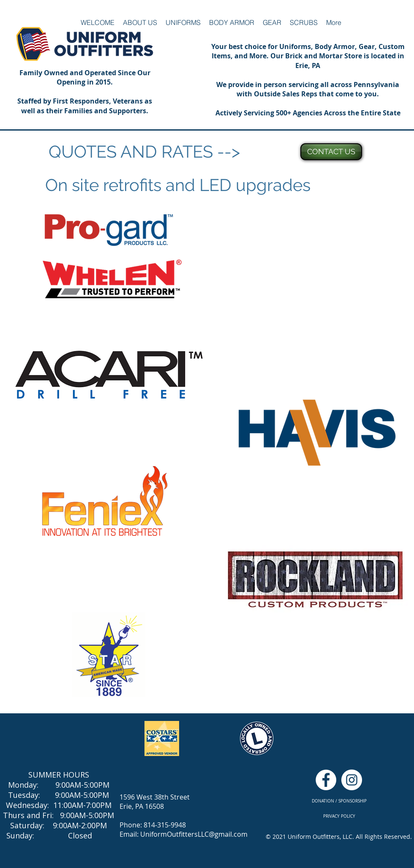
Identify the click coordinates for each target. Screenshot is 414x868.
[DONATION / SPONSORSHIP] (339, 801)
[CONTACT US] (331, 152)
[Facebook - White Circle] (326, 780)
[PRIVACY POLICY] (339, 816)
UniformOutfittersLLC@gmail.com (194, 834)
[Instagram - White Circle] (352, 780)
